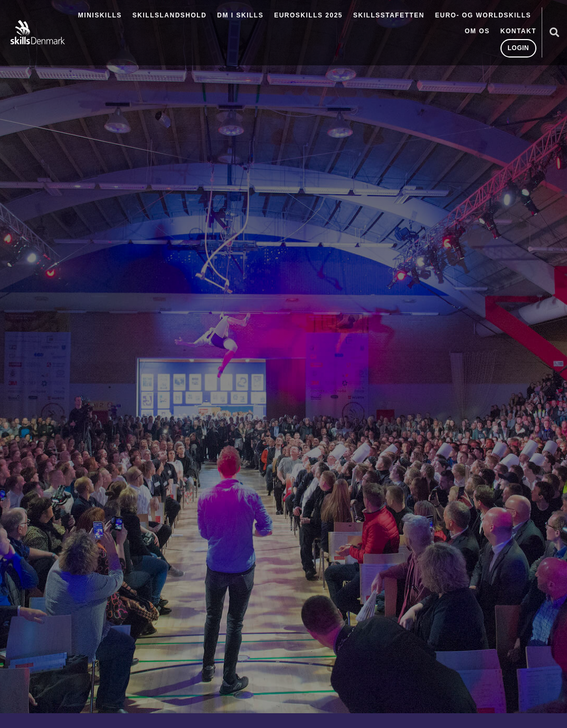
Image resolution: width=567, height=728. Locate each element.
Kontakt (518, 31)
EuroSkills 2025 (308, 15)
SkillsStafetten (389, 15)
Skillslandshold (170, 15)
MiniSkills (100, 15)
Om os (477, 31)
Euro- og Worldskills (483, 15)
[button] (554, 32)
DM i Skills (240, 15)
